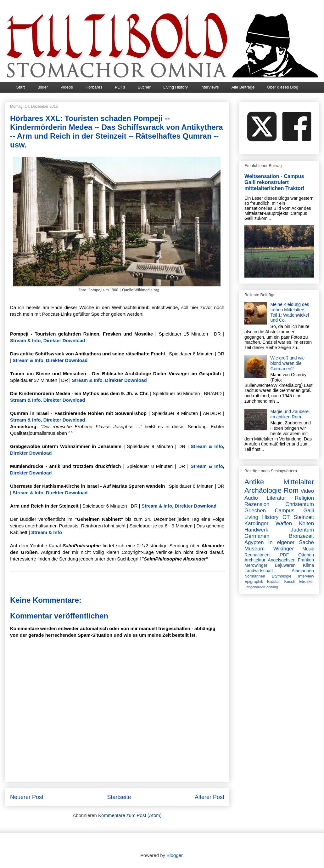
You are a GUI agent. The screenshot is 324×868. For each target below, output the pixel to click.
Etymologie (282, 576)
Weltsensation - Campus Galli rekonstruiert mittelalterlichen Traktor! (274, 182)
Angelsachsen (282, 560)
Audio (251, 498)
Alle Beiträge (243, 87)
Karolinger (257, 523)
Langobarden (255, 587)
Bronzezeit (302, 536)
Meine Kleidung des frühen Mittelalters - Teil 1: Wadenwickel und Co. (290, 312)
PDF (284, 555)
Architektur (255, 560)
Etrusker (307, 582)
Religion (304, 498)
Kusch (290, 582)
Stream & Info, (207, 446)
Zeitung (272, 587)
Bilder (43, 87)
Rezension (257, 504)
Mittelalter (299, 482)
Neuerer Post (27, 797)
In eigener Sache (291, 542)
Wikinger (284, 549)
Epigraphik (254, 582)
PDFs (120, 87)
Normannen (255, 576)
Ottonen (306, 555)
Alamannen (303, 571)
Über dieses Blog (283, 87)
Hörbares (94, 87)
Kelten (306, 523)
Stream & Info (25, 340)
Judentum (302, 530)
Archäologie (263, 490)
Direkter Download (64, 340)
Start (21, 87)
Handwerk (256, 530)
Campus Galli (294, 511)
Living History (176, 87)
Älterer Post (209, 797)
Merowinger (256, 565)
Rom (291, 490)
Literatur (277, 498)
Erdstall (274, 582)
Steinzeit (304, 517)
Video (307, 491)
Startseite (119, 797)
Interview (306, 576)
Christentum (300, 504)
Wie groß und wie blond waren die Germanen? (288, 363)
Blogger (174, 855)
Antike (254, 482)
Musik (308, 549)
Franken (306, 560)
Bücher (144, 87)
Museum (254, 549)
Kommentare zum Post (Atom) (130, 815)
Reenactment (257, 555)
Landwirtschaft (259, 571)
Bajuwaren (285, 565)
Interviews (210, 87)
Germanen (257, 536)
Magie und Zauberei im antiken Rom (290, 414)
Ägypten (254, 542)
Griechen (255, 511)
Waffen (284, 523)
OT (286, 517)
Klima (308, 565)
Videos (67, 87)
